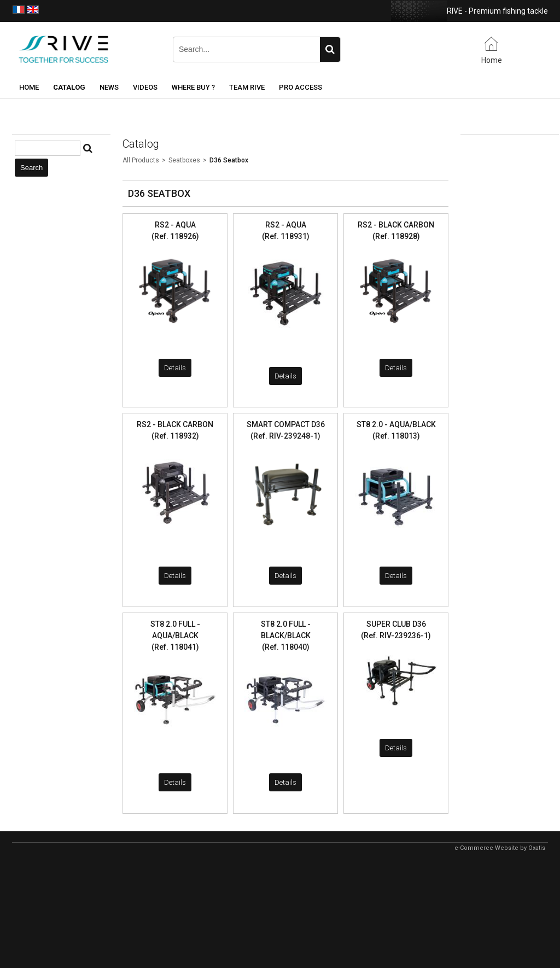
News (109, 87)
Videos (145, 87)
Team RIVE (247, 87)
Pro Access (301, 87)
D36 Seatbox (229, 160)
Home (29, 87)
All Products (141, 160)
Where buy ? (193, 87)
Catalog (69, 87)
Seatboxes (184, 160)
